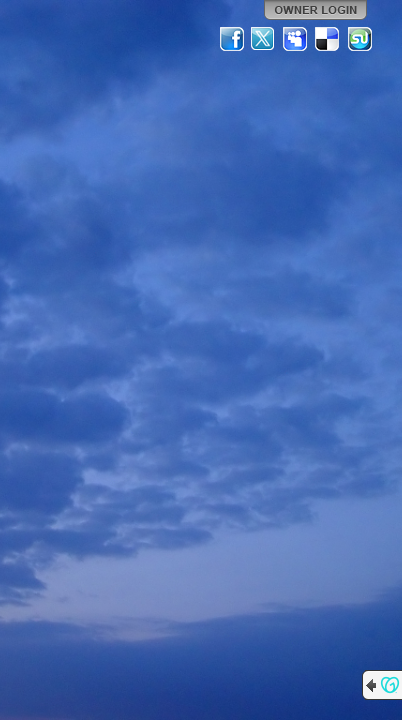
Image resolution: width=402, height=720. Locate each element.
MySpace (296, 39)
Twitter (264, 39)
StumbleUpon (360, 39)
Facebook (232, 39)
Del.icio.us (328, 39)
